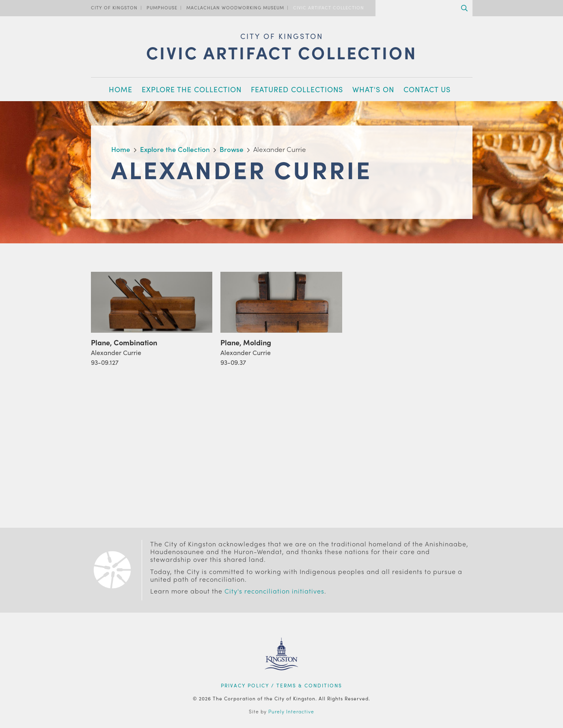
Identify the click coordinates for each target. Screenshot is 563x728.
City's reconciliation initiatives (274, 591)
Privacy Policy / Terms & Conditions (281, 685)
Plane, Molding (246, 342)
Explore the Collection (192, 89)
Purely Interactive (291, 711)
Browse (232, 149)
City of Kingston (114, 7)
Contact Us (427, 89)
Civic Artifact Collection (329, 7)
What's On (373, 89)
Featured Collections (297, 89)
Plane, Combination (124, 342)
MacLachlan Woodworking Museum (235, 7)
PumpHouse (162, 7)
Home (121, 89)
